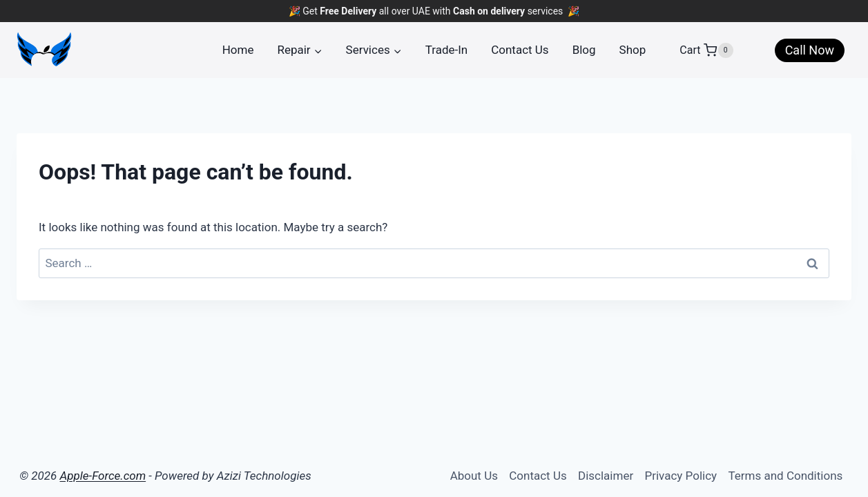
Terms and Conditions (785, 476)
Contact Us (520, 50)
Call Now (810, 50)
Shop (633, 50)
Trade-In (447, 50)
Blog (584, 50)
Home (238, 50)
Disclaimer (606, 476)
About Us (474, 476)
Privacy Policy (681, 476)
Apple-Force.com (103, 476)
